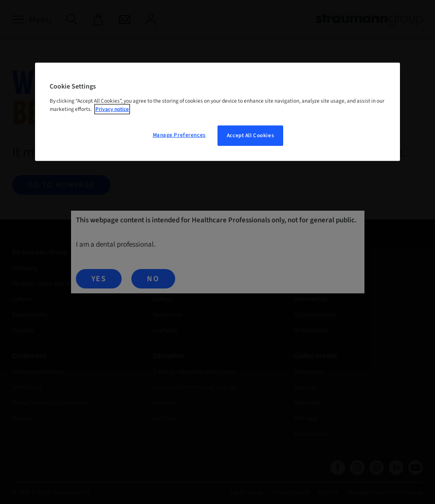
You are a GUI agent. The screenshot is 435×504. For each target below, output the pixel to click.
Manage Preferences (179, 135)
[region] (217, 112)
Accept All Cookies (250, 135)
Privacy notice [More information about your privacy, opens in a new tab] (112, 109)
